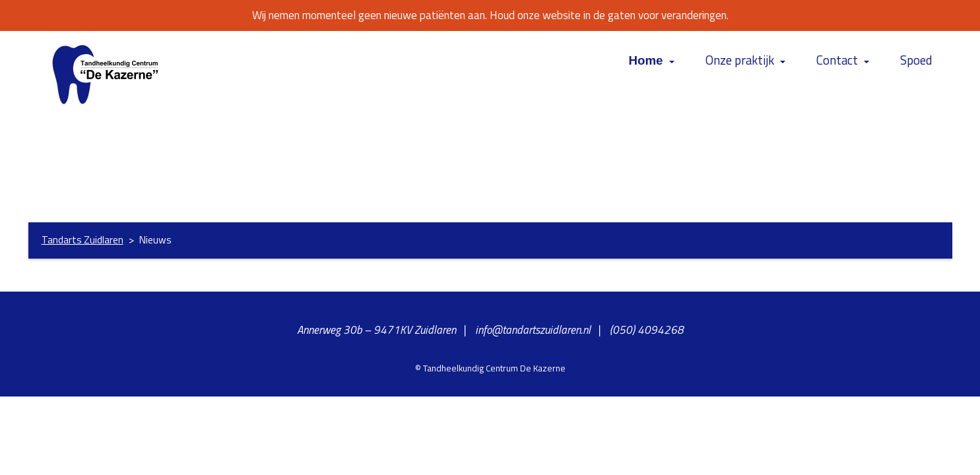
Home (646, 60)
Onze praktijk (740, 60)
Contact (837, 60)
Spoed (916, 60)
